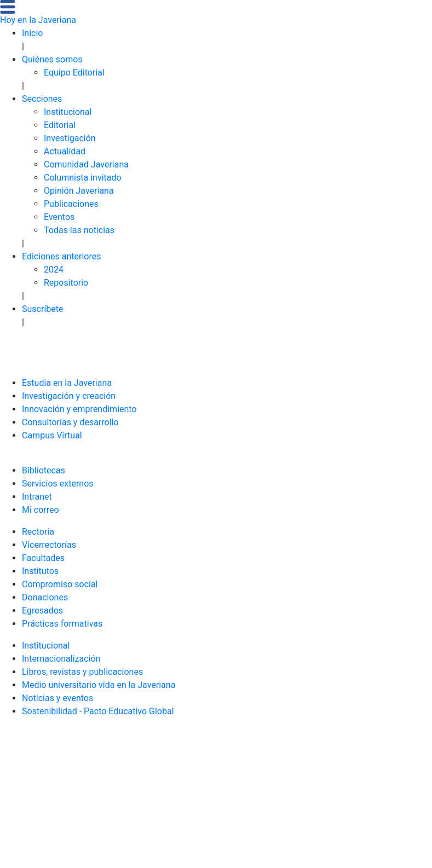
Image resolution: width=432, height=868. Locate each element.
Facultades (43, 558)
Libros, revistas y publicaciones (82, 672)
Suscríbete (43, 309)
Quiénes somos (52, 59)
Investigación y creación (69, 396)
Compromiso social (60, 584)
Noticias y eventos (57, 698)
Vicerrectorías (49, 545)
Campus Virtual (52, 435)
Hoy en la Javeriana (38, 20)
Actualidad (65, 151)
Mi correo (41, 510)
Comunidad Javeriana (86, 164)
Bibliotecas (44, 470)
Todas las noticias (79, 230)
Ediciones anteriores (62, 256)
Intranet (37, 497)
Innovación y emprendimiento (79, 409)
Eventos (59, 217)
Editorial (60, 125)
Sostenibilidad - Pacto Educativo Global (98, 711)
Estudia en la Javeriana (67, 383)
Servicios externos (58, 484)
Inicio (32, 33)
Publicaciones (71, 204)
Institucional (68, 112)
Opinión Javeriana (79, 191)
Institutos (40, 571)
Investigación (70, 138)
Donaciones (45, 597)
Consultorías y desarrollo (70, 422)
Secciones (42, 99)
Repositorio (66, 283)
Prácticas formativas (62, 624)
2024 (54, 270)
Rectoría (38, 532)
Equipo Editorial (74, 73)
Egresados (42, 611)
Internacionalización (61, 659)
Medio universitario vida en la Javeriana (99, 685)
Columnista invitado (83, 178)
